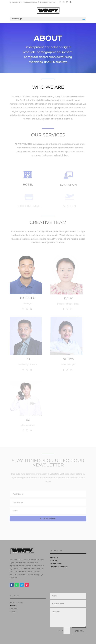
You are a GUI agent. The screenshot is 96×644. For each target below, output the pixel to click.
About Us (54, 558)
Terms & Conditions (59, 567)
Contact (54, 561)
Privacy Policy (56, 564)
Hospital (13, 606)
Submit (79, 631)
